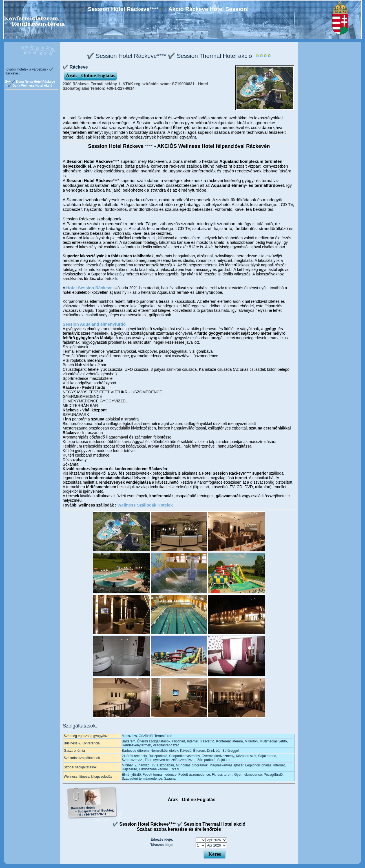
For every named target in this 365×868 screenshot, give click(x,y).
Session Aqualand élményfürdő (94, 324)
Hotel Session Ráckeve (89, 288)
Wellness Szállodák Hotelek (145, 505)
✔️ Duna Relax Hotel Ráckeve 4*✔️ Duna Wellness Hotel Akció (30, 84)
